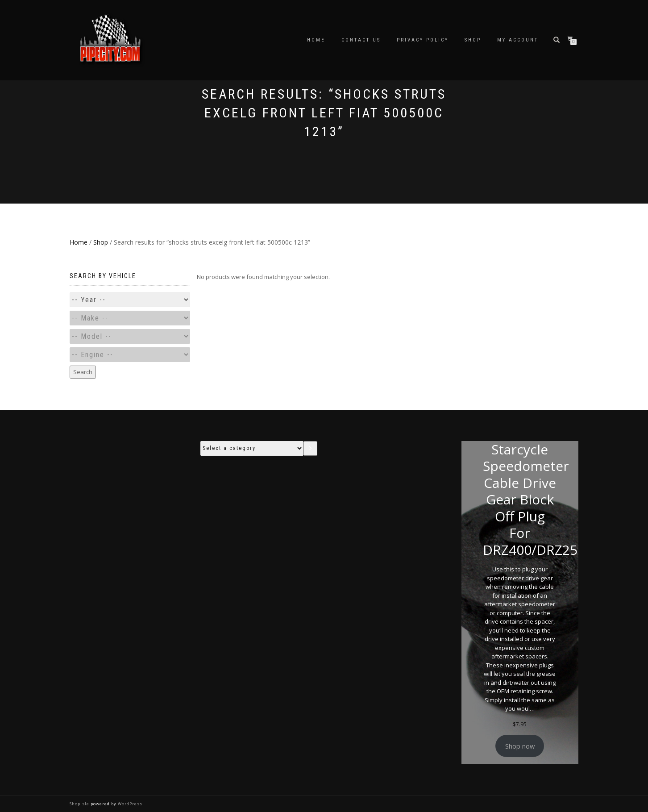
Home (316, 40)
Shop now (520, 746)
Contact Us (361, 40)
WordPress (129, 804)
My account (518, 40)
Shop (473, 40)
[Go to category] (310, 448)
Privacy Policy (423, 40)
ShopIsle (80, 804)
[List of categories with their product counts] (252, 448)
